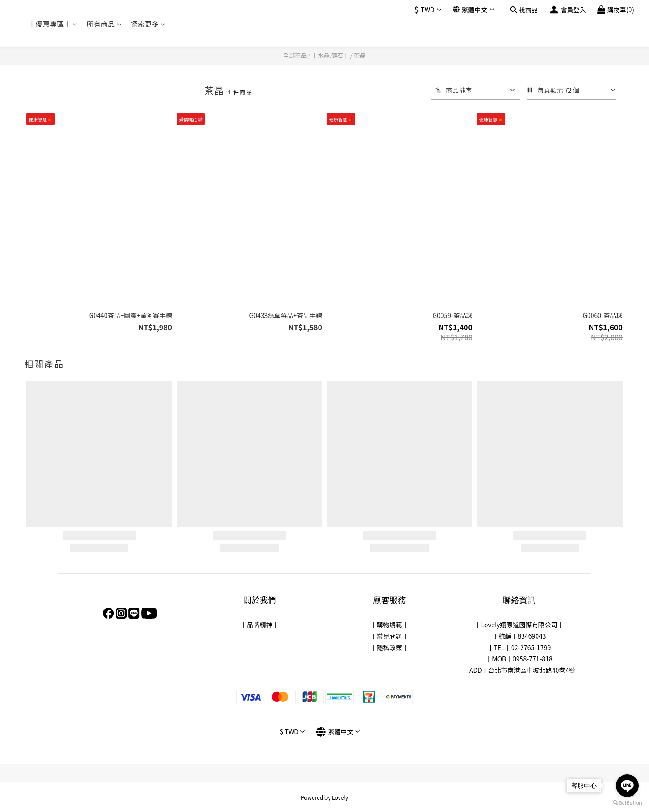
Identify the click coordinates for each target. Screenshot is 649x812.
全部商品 (295, 55)
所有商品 (104, 24)
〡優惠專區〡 (53, 24)
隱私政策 (390, 647)
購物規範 (390, 625)
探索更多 (148, 24)
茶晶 (360, 55)
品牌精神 (260, 625)
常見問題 (390, 636)
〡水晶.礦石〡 (330, 55)
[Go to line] (627, 786)
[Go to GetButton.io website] (627, 803)
